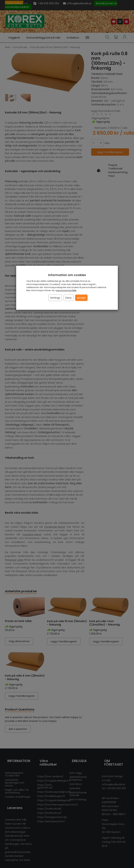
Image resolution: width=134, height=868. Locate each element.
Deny (69, 298)
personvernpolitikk (66, 290)
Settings (55, 298)
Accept (81, 298)
